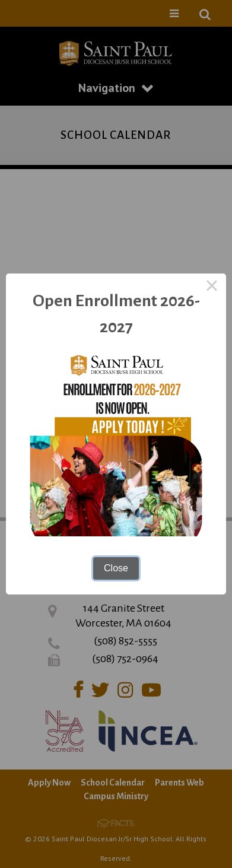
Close (116, 568)
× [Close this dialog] (212, 288)
